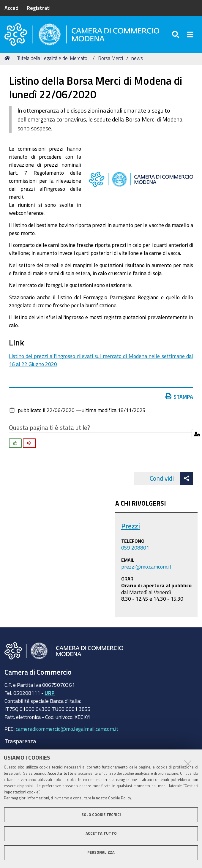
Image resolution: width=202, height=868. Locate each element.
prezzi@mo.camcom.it (146, 569)
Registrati (39, 8)
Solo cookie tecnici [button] (101, 815)
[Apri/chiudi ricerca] (176, 35)
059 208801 (135, 550)
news (137, 60)
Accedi (12, 8)
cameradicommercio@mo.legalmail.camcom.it (67, 731)
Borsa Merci (111, 60)
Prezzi (131, 528)
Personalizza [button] (101, 852)
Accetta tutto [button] (101, 833)
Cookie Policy (120, 798)
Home (8, 60)
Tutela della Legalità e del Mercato (52, 60)
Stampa (179, 399)
